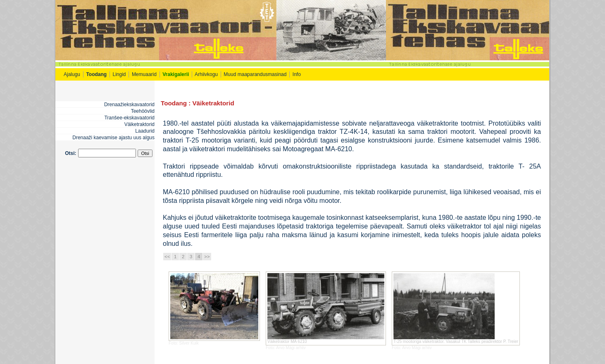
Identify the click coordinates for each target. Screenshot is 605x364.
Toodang (174, 103)
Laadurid (145, 131)
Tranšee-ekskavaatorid (129, 118)
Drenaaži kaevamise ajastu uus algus (113, 138)
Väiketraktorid (139, 124)
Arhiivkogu (206, 74)
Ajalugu (72, 74)
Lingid (119, 74)
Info (297, 74)
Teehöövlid (143, 111)
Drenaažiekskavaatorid (129, 105)
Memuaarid (144, 74)
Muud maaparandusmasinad (255, 74)
